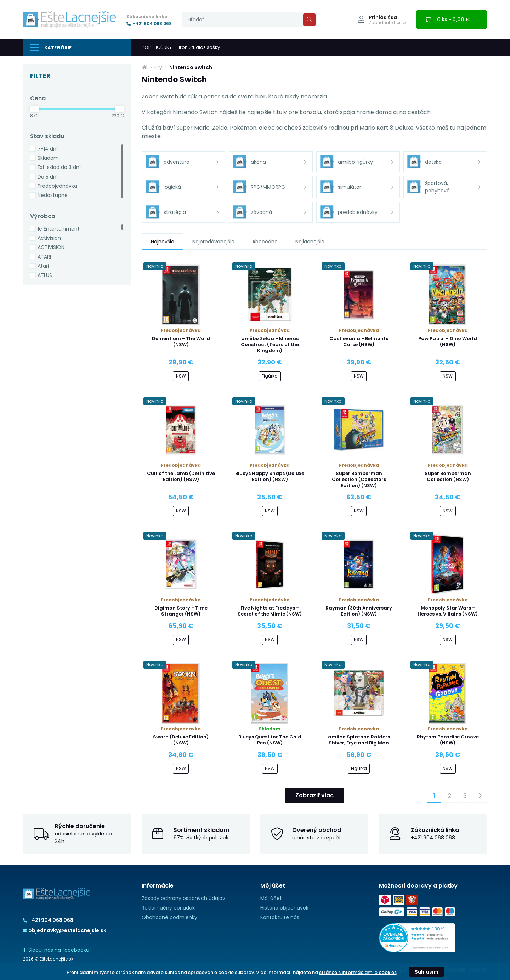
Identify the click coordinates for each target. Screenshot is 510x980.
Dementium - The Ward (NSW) (181, 341)
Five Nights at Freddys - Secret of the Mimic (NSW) (270, 611)
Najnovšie (163, 242)
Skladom (48, 158)
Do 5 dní (48, 177)
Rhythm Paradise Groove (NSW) (448, 740)
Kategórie (51, 47)
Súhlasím (427, 972)
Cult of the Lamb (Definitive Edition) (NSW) (181, 476)
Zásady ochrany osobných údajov (183, 898)
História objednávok (284, 908)
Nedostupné (53, 195)
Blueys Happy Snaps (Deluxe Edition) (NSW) (270, 476)
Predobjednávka (57, 186)
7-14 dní (48, 149)
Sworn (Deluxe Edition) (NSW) (181, 740)
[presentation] (250, 20)
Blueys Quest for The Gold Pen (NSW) (270, 740)
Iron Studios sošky (199, 47)
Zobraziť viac (314, 795)
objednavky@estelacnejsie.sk (65, 930)
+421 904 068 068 (149, 24)
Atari (43, 266)
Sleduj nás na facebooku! (57, 950)
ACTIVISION (51, 247)
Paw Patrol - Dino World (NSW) (448, 341)
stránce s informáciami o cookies (358, 972)
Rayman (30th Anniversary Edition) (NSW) (359, 611)
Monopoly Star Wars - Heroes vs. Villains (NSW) (448, 611)
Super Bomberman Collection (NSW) (448, 476)
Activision (49, 238)
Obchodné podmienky (169, 917)
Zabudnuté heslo (387, 23)
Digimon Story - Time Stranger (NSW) (181, 611)
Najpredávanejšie (213, 242)
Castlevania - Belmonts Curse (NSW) (359, 341)
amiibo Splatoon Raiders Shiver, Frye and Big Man (359, 740)
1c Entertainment (59, 229)
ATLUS (45, 275)
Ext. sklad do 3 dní (59, 167)
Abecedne (265, 242)
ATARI (44, 257)
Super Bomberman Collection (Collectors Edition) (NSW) (359, 479)
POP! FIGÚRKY (157, 47)
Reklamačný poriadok (168, 908)
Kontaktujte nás (280, 917)
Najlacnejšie (310, 242)
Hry (158, 67)
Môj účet (271, 898)
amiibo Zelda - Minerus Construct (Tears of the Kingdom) (270, 344)
